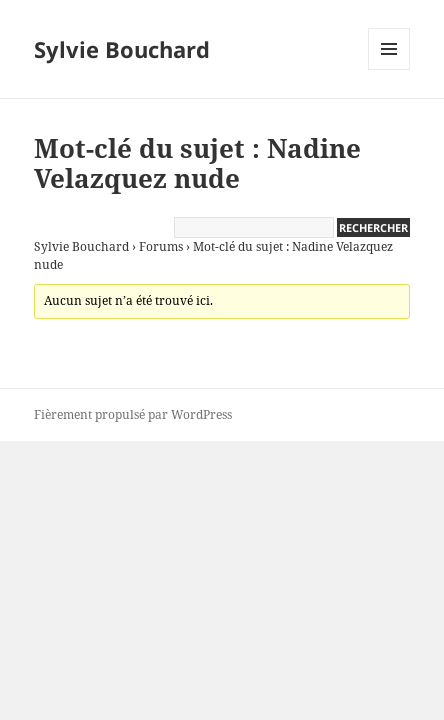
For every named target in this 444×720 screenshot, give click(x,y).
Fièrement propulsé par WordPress (133, 414)
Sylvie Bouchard (122, 49)
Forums (161, 246)
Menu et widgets (389, 69)
